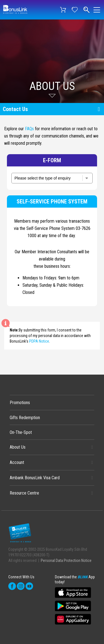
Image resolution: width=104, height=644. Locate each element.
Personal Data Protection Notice (66, 561)
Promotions (20, 403)
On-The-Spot (21, 432)
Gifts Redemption (25, 418)
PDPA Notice (39, 341)
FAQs (29, 129)
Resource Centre (24, 493)
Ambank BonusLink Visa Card (35, 478)
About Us (18, 447)
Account (17, 462)
